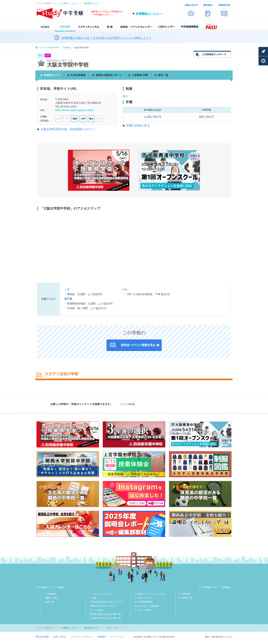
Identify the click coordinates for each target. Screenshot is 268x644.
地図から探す (52, 598)
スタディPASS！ (145, 610)
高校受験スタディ (92, 3)
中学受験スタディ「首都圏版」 (217, 587)
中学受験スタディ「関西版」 (52, 587)
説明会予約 (187, 598)
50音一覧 (49, 602)
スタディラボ (112, 628)
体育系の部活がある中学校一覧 (105, 614)
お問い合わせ (60, 637)
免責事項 (102, 637)
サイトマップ (117, 637)
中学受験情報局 (145, 602)
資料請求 (186, 594)
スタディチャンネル (102, 594)
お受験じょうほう (69, 3)
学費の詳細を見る (138, 125)
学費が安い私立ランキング (103, 606)
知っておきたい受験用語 (147, 606)
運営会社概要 (42, 637)
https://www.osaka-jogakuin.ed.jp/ (74, 110)
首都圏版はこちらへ (149, 14)
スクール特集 (96, 610)
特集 (94, 598)
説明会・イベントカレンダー (151, 594)
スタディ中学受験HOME (49, 48)
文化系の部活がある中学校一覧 (105, 618)
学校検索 (66, 48)
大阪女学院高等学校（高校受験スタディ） (69, 129)
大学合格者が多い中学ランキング (106, 602)
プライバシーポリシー (82, 637)
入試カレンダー (145, 598)
